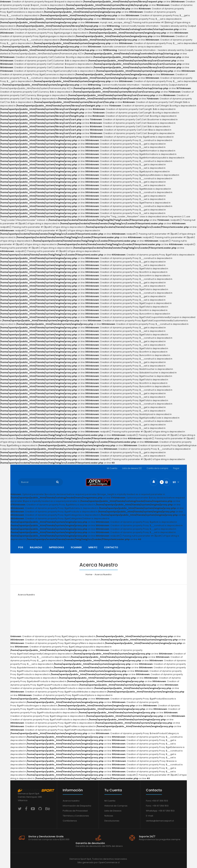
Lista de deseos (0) (132, 468)
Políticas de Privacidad (75, 811)
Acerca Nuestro (103, 574)
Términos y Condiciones (76, 816)
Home (89, 574)
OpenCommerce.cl (109, 862)
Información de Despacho (77, 806)
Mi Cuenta (112, 468)
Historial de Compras (116, 806)
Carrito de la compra (157, 468)
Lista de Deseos (113, 811)
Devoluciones (112, 821)
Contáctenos (70, 821)
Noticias (109, 816)
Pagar (176, 468)
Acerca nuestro (71, 801)
